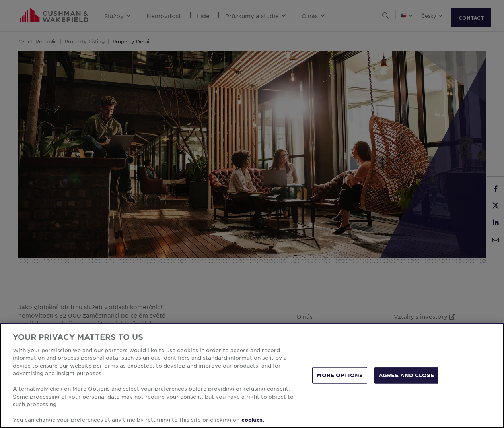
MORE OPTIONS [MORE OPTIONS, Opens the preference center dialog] (340, 375)
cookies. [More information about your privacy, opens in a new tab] (253, 420)
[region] (252, 375)
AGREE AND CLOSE (406, 375)
